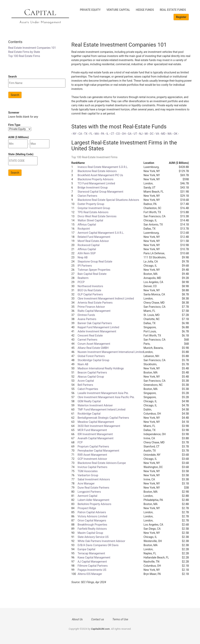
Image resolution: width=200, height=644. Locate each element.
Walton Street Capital (90, 220)
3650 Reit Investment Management (99, 426)
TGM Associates (88, 471)
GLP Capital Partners (90, 294)
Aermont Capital (87, 496)
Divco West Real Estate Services (97, 216)
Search (15, 95)
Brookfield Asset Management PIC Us (100, 175)
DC (152, 134)
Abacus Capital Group (91, 377)
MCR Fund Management (92, 430)
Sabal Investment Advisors (94, 479)
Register (181, 17)
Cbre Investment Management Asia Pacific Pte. (106, 397)
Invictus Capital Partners (92, 467)
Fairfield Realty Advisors (92, 529)
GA (130, 134)
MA (97, 134)
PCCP (81, 282)
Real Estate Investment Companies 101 (32, 48)
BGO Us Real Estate (89, 290)
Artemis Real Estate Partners (95, 303)
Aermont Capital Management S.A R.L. (101, 233)
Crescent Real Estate (90, 336)
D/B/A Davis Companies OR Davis (98, 545)
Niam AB (83, 364)
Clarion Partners (87, 196)
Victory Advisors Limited (92, 516)
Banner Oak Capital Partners (95, 323)
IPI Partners (85, 266)
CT (112, 134)
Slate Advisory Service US (93, 537)
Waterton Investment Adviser (95, 405)
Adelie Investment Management (97, 331)
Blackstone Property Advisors (95, 179)
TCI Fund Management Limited (96, 183)
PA (103, 134)
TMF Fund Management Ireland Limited (101, 409)
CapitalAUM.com (100, 629)
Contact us (98, 619)
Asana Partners (87, 319)
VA (157, 134)
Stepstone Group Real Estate (95, 262)
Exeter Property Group (91, 204)
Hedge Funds (145, 10)
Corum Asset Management (94, 344)
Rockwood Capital (89, 245)
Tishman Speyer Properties (94, 270)
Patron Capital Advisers (92, 512)
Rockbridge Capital (89, 414)
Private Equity (90, 10)
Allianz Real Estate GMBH (93, 348)
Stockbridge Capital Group (93, 360)
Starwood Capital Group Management (100, 192)
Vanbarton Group (88, 475)
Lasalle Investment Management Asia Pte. (103, 393)
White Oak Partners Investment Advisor (101, 541)
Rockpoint (84, 229)
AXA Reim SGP (87, 253)
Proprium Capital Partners (93, 446)
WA (169, 134)
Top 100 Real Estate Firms (24, 56)
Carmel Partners (87, 340)
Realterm (83, 278)
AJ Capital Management (92, 562)
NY (75, 134)
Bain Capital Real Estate (92, 274)
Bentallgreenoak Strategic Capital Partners (103, 418)
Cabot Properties (88, 389)
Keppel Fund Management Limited (98, 327)
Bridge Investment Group (93, 188)
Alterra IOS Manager (90, 574)
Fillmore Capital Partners (93, 566)
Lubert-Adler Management (93, 500)
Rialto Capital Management (94, 311)
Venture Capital (118, 10)
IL (108, 134)
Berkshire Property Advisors (94, 504)
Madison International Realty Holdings (101, 368)
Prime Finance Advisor (91, 307)
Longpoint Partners (89, 492)
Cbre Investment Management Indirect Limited (106, 299)
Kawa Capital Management (94, 557)
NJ (141, 134)
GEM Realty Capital (89, 401)
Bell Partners (85, 385)
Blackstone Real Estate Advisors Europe (102, 463)
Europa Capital (86, 549)
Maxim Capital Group (90, 533)
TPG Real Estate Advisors (93, 212)
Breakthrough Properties (92, 525)
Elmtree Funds (86, 315)
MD (163, 134)
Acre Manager (86, 483)
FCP (80, 442)
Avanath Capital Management (96, 438)
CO (118, 134)
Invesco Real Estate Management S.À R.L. (103, 167)
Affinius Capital (87, 225)
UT (135, 134)
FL (91, 134)
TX (86, 134)
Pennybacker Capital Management (98, 451)
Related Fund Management (94, 237)
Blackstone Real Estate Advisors (97, 171)
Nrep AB (83, 257)
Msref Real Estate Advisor (93, 241)
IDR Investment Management (95, 434)
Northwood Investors (90, 286)
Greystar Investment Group (94, 208)
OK (176, 134)
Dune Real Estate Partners (93, 488)
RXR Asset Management (92, 455)
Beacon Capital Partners (92, 373)
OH (124, 134)
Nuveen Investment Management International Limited (111, 352)
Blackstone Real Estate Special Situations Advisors (108, 200)
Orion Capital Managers (92, 520)
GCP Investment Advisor (92, 459)
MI (146, 134)
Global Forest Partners (91, 356)
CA (80, 134)
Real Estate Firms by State (24, 52)
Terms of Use (120, 619)
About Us (77, 619)
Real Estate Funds (173, 10)
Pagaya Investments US (92, 570)
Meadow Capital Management (96, 422)
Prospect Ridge (87, 508)
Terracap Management (91, 553)
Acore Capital (86, 381)
